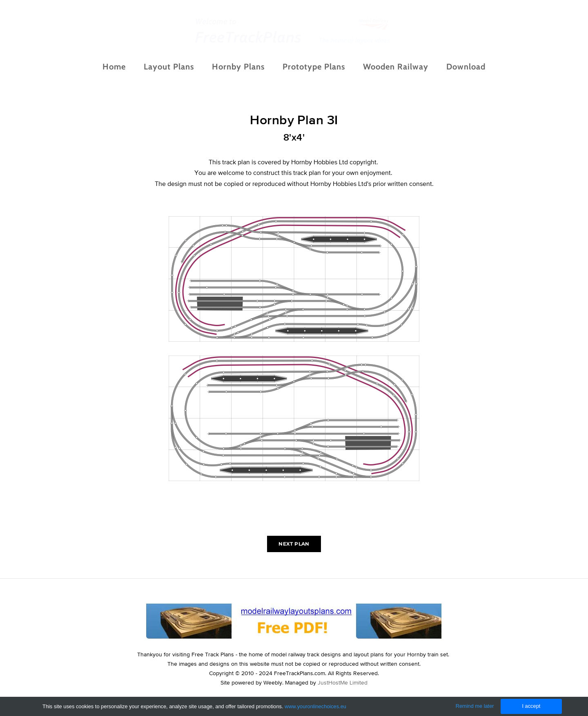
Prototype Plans (314, 67)
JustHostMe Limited (343, 682)
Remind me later (475, 706)
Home (114, 67)
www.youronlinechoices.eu (315, 706)
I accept (531, 706)
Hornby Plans (238, 67)
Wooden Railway (396, 67)
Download (466, 67)
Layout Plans (169, 67)
